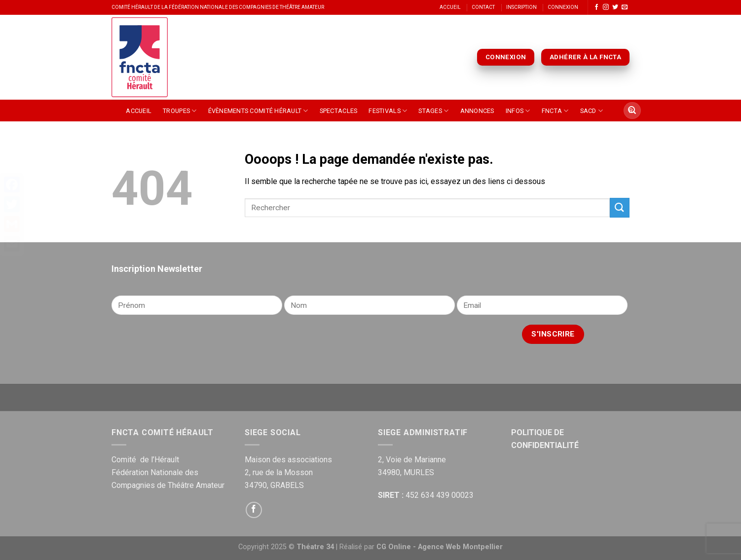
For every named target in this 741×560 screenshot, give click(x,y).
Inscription (521, 7)
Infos (518, 111)
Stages (433, 111)
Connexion (563, 7)
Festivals (388, 111)
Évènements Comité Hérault (258, 111)
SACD (592, 111)
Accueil (450, 7)
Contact (483, 7)
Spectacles (339, 111)
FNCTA (555, 111)
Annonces (477, 111)
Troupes (180, 111)
